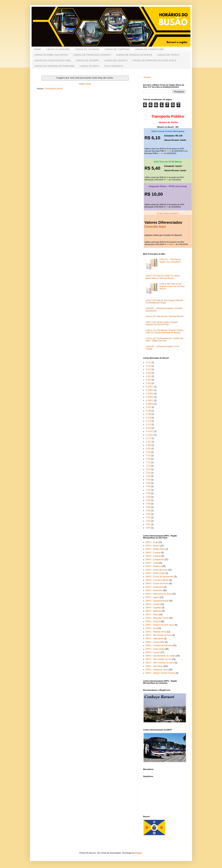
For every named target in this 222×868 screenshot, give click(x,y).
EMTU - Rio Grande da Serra (159, 635)
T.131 (148, 452)
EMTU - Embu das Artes (157, 570)
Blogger (139, 853)
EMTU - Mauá (152, 615)
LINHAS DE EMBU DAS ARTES (51, 55)
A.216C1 (150, 431)
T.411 (148, 514)
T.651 (148, 524)
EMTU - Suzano (153, 652)
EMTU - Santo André (155, 649)
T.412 (148, 517)
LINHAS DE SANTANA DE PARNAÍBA (54, 66)
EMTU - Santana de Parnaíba (159, 645)
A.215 (148, 428)
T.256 (148, 511)
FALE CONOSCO (114, 66)
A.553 (148, 449)
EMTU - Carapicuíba (155, 560)
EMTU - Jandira (153, 604)
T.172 (148, 462)
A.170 (148, 418)
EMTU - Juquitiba (153, 608)
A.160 (148, 373)
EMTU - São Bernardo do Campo (161, 656)
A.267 (148, 442)
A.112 (148, 366)
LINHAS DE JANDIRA (87, 60)
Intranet (147, 77)
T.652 (148, 528)
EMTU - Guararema (155, 587)
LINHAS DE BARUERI (58, 49)
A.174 (148, 421)
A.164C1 (150, 387)
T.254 (148, 504)
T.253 (148, 500)
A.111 (148, 362)
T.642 (148, 521)
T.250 (148, 497)
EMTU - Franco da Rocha (157, 584)
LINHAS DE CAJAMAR (87, 49)
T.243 (148, 476)
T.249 (148, 493)
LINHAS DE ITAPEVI (168, 55)
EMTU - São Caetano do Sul (158, 659)
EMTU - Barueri (153, 546)
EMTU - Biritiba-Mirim (155, 549)
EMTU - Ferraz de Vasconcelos (160, 577)
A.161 (148, 376)
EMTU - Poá (151, 628)
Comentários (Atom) (54, 89)
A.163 (148, 383)
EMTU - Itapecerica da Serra (159, 594)
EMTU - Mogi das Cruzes (157, 618)
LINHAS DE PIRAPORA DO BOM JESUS (154, 60)
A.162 (148, 380)
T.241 (148, 469)
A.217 (148, 438)
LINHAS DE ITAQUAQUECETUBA (52, 60)
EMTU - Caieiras (153, 553)
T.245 (148, 483)
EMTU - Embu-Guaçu (155, 573)
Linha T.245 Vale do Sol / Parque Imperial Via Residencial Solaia (164, 302)
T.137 (148, 456)
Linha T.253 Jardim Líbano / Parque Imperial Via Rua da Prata (162, 323)
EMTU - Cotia (152, 563)
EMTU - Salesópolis (155, 639)
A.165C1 (150, 394)
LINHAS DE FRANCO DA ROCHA (134, 55)
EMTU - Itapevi (152, 597)
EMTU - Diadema (153, 566)
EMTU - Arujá (152, 542)
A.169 (148, 414)
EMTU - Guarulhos (154, 590)
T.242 (148, 473)
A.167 (148, 407)
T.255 (148, 507)
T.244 (148, 480)
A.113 (148, 369)
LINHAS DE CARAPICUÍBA (150, 49)
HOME (38, 49)
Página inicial (85, 84)
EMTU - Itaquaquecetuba (157, 601)
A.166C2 (150, 404)
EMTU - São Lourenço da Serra (160, 663)
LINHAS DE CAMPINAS (117, 49)
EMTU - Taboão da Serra (157, 670)
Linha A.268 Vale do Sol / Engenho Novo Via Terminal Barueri (172, 286)
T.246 (148, 486)
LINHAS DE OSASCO (116, 60)
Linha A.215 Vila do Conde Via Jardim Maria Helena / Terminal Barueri (163, 277)
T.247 (148, 490)
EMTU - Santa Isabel (155, 642)
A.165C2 (150, 397)
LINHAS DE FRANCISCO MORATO (92, 55)
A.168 (148, 411)
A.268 (148, 445)
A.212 (148, 424)
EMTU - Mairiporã (154, 611)
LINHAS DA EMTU (89, 66)
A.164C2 (150, 390)
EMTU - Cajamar (153, 556)
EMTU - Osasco (153, 621)
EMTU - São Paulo (154, 666)
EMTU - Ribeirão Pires (156, 632)
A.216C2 (150, 435)
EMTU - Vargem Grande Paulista (160, 673)
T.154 (148, 459)
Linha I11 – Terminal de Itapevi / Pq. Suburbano (170, 261)
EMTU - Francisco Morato (157, 580)
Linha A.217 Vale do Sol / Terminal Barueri (165, 316)
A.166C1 (150, 400)
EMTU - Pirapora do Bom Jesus (160, 625)
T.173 (148, 466)
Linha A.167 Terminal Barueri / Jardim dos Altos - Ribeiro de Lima (164, 340)
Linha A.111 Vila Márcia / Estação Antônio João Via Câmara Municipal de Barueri (164, 331)
